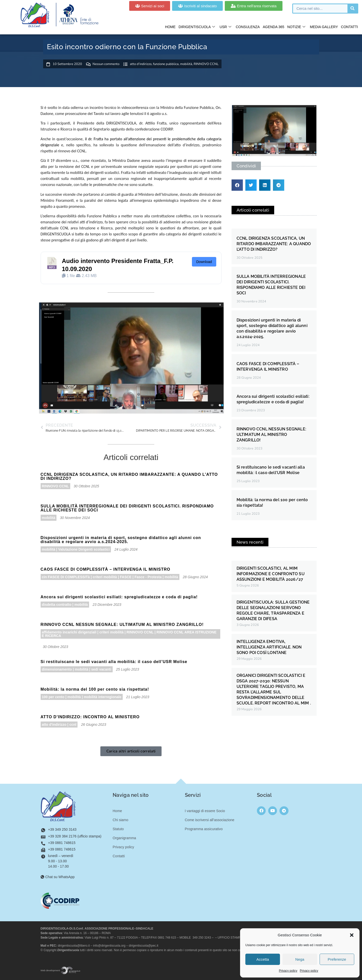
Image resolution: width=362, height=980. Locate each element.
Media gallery (324, 27)
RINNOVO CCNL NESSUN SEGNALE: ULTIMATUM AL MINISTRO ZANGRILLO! (122, 625)
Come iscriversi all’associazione (210, 820)
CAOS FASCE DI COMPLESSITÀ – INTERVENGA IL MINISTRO (105, 569)
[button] (352, 935)
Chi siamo (120, 820)
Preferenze (337, 959)
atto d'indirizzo (141, 64)
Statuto (118, 829)
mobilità (186, 64)
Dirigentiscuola (197, 27)
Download (204, 262)
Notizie (296, 27)
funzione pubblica (166, 64)
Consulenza (248, 27)
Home (170, 27)
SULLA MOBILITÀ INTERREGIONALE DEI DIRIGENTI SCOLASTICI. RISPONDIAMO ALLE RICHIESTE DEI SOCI (127, 508)
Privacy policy (288, 971)
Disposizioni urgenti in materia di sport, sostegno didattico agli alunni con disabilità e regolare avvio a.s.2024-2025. (121, 540)
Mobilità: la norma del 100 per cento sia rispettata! (95, 689)
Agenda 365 (273, 27)
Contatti (349, 27)
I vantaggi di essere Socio (205, 811)
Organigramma (124, 838)
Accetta (263, 959)
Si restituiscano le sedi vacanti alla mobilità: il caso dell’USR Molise (114, 662)
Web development (61, 970)
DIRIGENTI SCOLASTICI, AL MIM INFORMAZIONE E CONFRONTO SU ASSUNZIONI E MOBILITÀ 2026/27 (271, 574)
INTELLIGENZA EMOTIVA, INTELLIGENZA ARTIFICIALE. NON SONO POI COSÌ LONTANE (269, 647)
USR (225, 27)
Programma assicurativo (204, 829)
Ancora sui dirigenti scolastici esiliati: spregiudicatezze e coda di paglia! (119, 597)
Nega (300, 959)
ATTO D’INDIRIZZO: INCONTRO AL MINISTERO (90, 717)
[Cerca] (352, 9)
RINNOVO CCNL (206, 64)
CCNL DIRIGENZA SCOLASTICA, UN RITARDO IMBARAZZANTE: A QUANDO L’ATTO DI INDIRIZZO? (129, 476)
